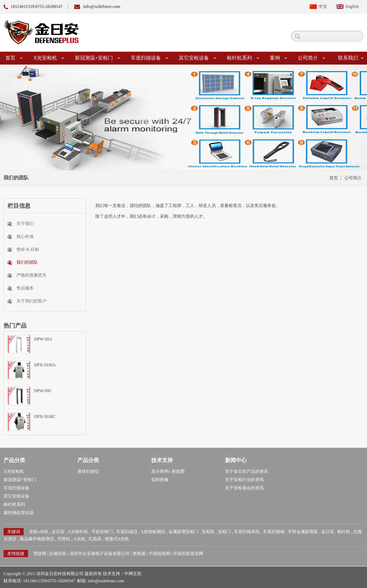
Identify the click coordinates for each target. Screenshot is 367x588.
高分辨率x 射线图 (168, 471)
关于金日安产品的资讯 (247, 471)
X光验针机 (78, 532)
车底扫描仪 (127, 532)
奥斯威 (139, 554)
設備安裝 (58, 554)
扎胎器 (95, 539)
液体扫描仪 (88, 471)
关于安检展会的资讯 (244, 488)
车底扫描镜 (274, 532)
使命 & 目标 (28, 249)
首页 (14, 58)
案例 (278, 58)
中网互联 (133, 574)
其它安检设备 (197, 58)
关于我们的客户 (32, 301)
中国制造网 (159, 554)
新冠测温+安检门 (97, 58)
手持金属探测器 (303, 532)
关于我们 (25, 224)
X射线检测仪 (153, 532)
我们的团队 (27, 262)
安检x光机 (39, 532)
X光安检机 (49, 58)
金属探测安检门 (183, 532)
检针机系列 (243, 58)
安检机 (208, 532)
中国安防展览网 (188, 554)
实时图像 (160, 480)
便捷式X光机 (117, 539)
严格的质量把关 (32, 275)
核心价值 (25, 236)
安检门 (224, 532)
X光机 (79, 539)
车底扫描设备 (149, 58)
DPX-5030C (45, 417)
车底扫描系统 (247, 532)
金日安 (58, 532)
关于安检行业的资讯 (244, 480)
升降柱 (64, 539)
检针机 (344, 532)
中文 (323, 6)
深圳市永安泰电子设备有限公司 (100, 554)
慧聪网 (40, 554)
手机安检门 (102, 532)
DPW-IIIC (43, 391)
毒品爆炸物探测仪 (37, 539)
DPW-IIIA (43, 339)
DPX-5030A (45, 365)
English (352, 6)
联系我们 (351, 58)
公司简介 (311, 58)
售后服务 (25, 288)
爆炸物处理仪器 (19, 513)
